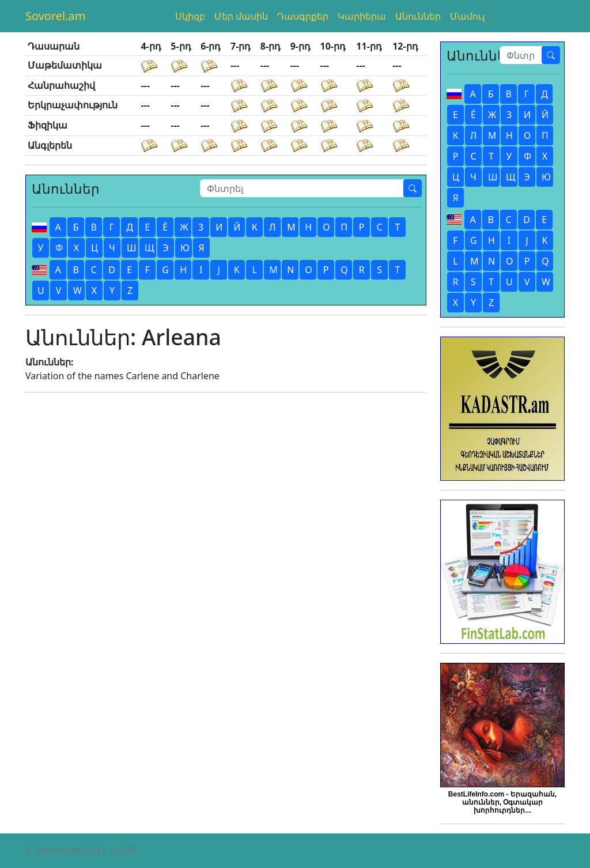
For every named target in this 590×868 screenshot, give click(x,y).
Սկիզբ (190, 16)
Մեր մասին (241, 16)
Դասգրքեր (303, 16)
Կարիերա (362, 16)
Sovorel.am (56, 16)
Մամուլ (467, 16)
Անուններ (418, 16)
